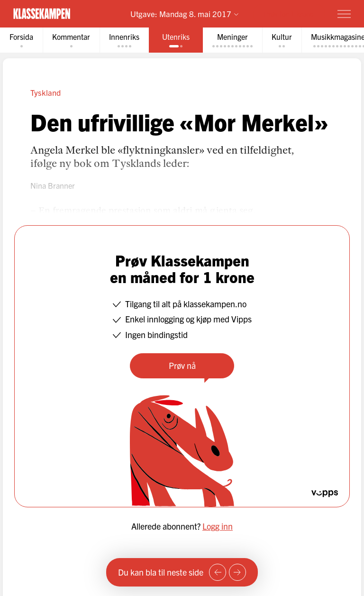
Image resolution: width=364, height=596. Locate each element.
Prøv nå (182, 365)
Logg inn (218, 526)
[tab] (21, 40)
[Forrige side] (218, 572)
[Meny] (344, 14)
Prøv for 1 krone (289, 14)
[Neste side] (237, 572)
